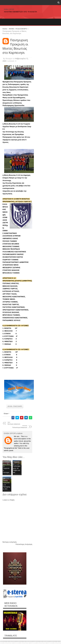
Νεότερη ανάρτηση (10, 542)
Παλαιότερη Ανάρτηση (24, 544)
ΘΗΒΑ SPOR (9, 9)
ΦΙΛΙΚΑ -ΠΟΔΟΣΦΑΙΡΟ (15, 406)
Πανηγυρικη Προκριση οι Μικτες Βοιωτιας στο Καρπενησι (15, 46)
